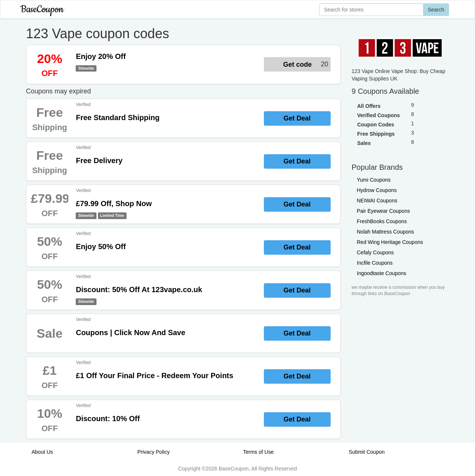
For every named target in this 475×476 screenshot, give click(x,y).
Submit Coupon (367, 452)
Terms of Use (258, 452)
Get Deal (297, 118)
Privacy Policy (153, 452)
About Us (42, 452)
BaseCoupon (42, 9)
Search (436, 10)
